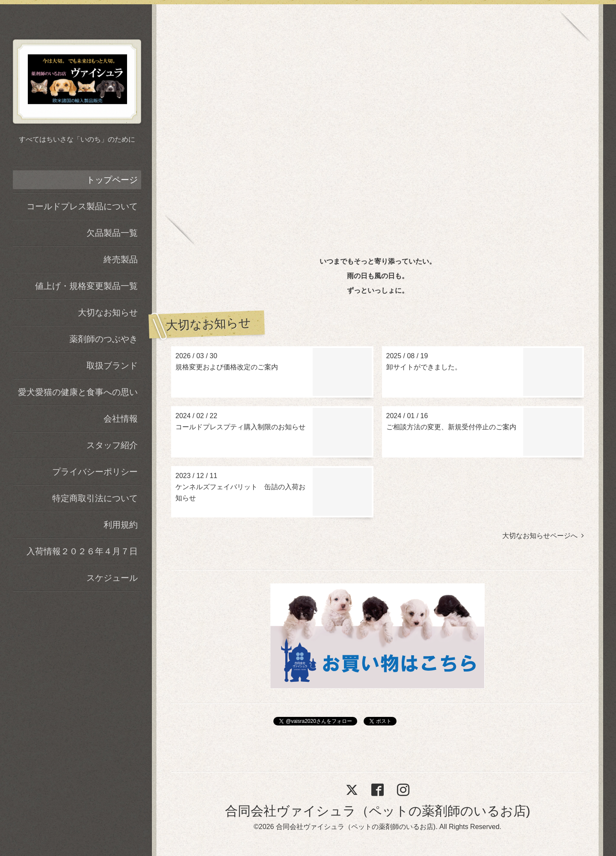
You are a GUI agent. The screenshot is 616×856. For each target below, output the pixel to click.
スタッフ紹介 (112, 445)
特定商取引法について (95, 498)
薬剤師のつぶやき (104, 339)
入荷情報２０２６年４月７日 (82, 551)
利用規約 (121, 525)
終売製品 (121, 259)
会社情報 (121, 419)
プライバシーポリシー (95, 472)
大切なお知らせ (108, 312)
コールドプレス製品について (82, 206)
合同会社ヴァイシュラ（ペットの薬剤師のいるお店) (378, 811)
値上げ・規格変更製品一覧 (86, 286)
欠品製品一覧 (112, 233)
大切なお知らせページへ (543, 536)
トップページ (112, 180)
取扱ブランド (112, 366)
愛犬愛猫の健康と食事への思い (78, 392)
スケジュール (112, 578)
